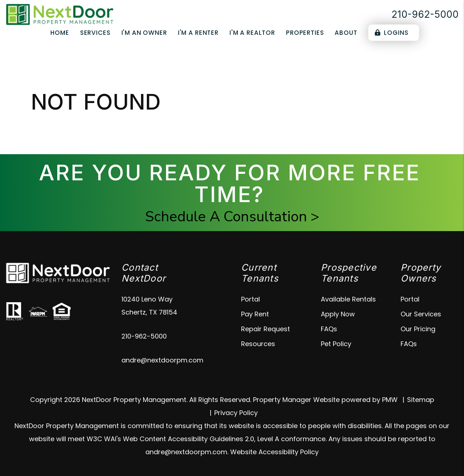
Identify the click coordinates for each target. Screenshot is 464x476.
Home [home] (60, 33)
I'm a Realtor (252, 33)
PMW (390, 400)
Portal (250, 299)
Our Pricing (418, 329)
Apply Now (338, 314)
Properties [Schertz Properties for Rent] (305, 33)
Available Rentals (348, 299)
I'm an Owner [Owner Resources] (144, 33)
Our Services (421, 314)
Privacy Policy (236, 413)
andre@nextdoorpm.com (162, 360)
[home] (60, 14)
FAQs (329, 329)
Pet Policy (336, 344)
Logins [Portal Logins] (392, 33)
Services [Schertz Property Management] (95, 33)
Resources (258, 344)
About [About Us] (346, 33)
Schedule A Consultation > (232, 217)
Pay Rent (255, 314)
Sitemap (421, 400)
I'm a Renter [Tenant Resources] (198, 33)
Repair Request (266, 329)
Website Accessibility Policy (274, 452)
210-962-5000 (425, 14)
